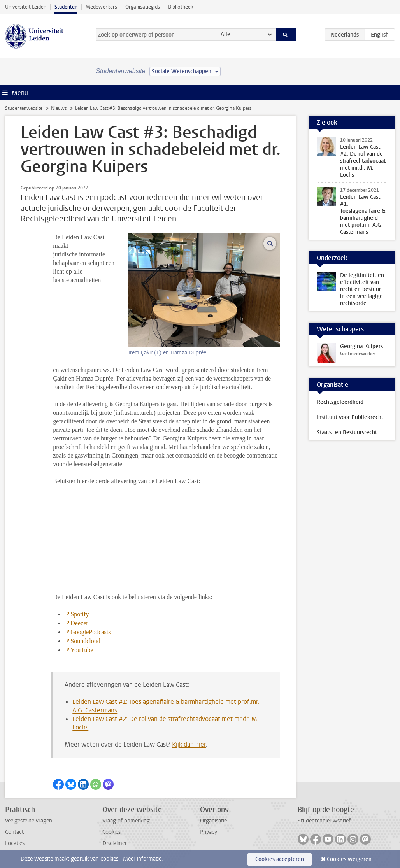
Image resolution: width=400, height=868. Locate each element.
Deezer (79, 623)
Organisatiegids (143, 7)
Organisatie (213, 821)
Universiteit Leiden (26, 7)
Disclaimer (115, 843)
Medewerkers (101, 7)
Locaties (15, 843)
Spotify (80, 614)
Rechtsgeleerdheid (340, 402)
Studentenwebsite (24, 108)
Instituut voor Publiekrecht (350, 417)
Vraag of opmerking (126, 821)
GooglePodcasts (90, 632)
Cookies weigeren (349, 859)
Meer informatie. (143, 859)
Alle (225, 34)
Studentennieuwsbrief (324, 821)
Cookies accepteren (280, 859)
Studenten (66, 7)
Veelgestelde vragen (29, 821)
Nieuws (59, 108)
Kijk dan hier (189, 744)
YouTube (82, 650)
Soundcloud (85, 641)
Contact (14, 832)
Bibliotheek (181, 7)
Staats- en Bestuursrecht (347, 432)
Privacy (209, 832)
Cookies (111, 832)
